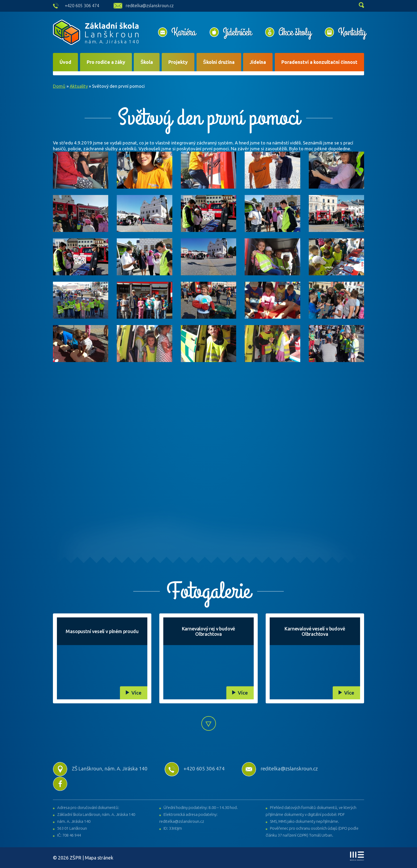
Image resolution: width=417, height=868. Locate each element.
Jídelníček (237, 32)
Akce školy (295, 32)
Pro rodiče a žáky (106, 62)
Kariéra (184, 32)
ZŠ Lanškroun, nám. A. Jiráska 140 (100, 769)
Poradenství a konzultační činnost (319, 62)
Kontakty (352, 32)
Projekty (178, 62)
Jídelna (258, 62)
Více (136, 693)
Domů (59, 86)
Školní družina (219, 62)
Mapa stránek (99, 858)
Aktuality (79, 86)
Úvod (65, 62)
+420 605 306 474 (82, 6)
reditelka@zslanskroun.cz (150, 6)
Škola (147, 62)
